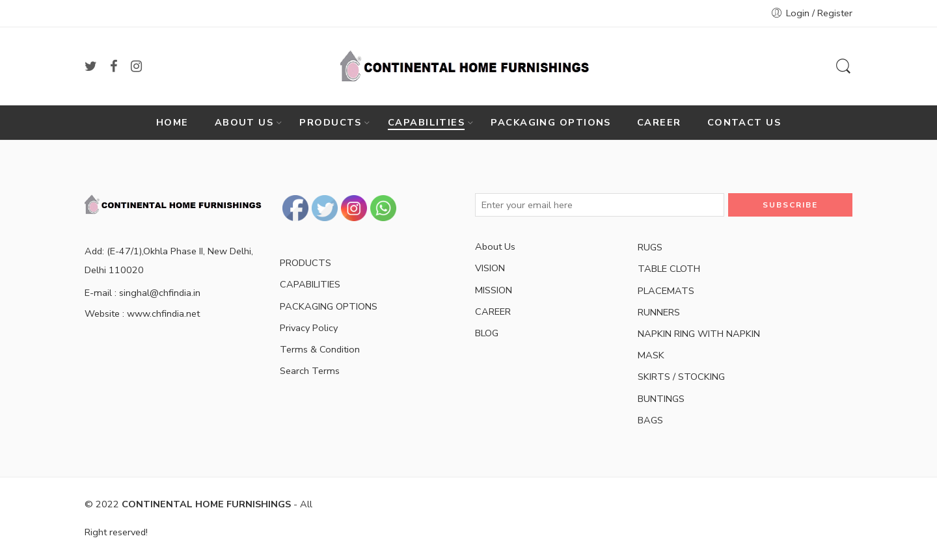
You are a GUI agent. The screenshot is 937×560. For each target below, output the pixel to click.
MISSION (494, 290)
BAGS (650, 420)
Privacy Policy (309, 328)
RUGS (650, 247)
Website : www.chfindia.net (142, 313)
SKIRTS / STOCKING (681, 377)
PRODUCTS (331, 122)
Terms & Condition (320, 349)
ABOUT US (244, 122)
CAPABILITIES (426, 122)
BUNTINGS (661, 399)
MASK (651, 355)
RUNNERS (659, 312)
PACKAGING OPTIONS (551, 122)
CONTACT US (744, 122)
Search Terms (310, 371)
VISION (490, 268)
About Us (495, 247)
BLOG (487, 333)
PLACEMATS (666, 291)
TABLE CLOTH (669, 269)
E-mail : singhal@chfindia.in (143, 293)
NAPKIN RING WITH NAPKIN (699, 334)
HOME (172, 122)
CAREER (659, 122)
